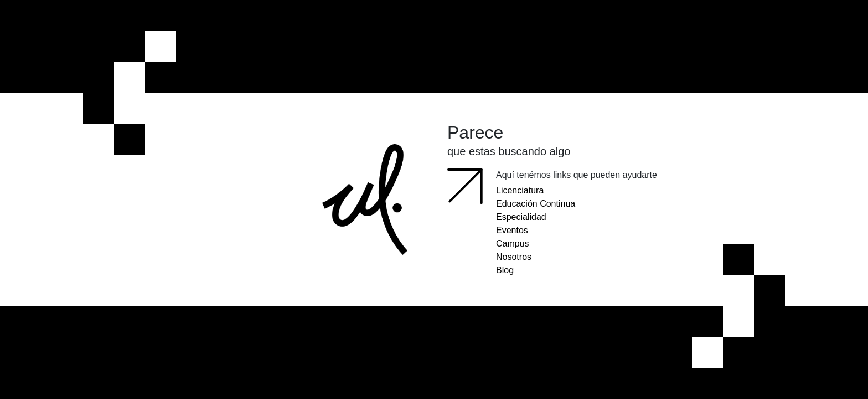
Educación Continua (536, 204)
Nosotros (514, 257)
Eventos (512, 230)
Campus (513, 244)
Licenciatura (520, 190)
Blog (505, 270)
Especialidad (521, 217)
